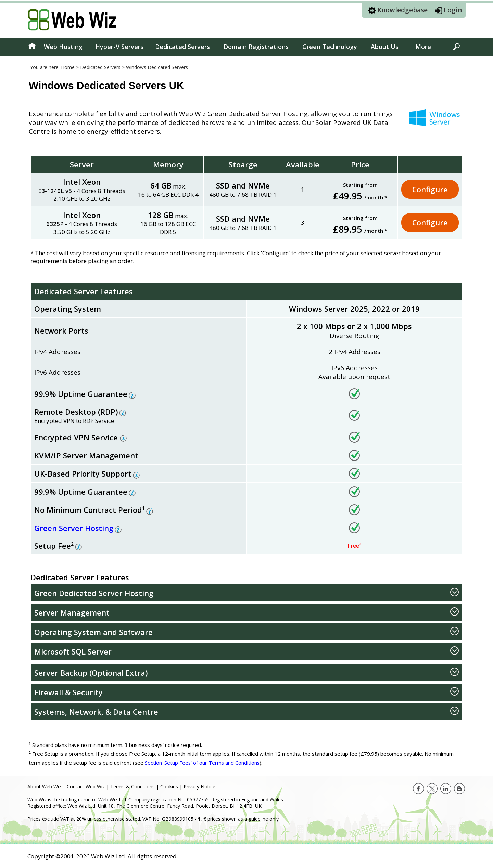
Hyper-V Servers (119, 47)
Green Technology (330, 47)
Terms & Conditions (132, 786)
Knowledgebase (402, 10)
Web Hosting (63, 47)
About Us (385, 47)
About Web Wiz (44, 786)
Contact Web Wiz (86, 786)
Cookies (169, 786)
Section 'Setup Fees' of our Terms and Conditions (203, 763)
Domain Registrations (256, 47)
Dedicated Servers (182, 47)
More (423, 47)
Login (453, 10)
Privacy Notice (199, 786)
